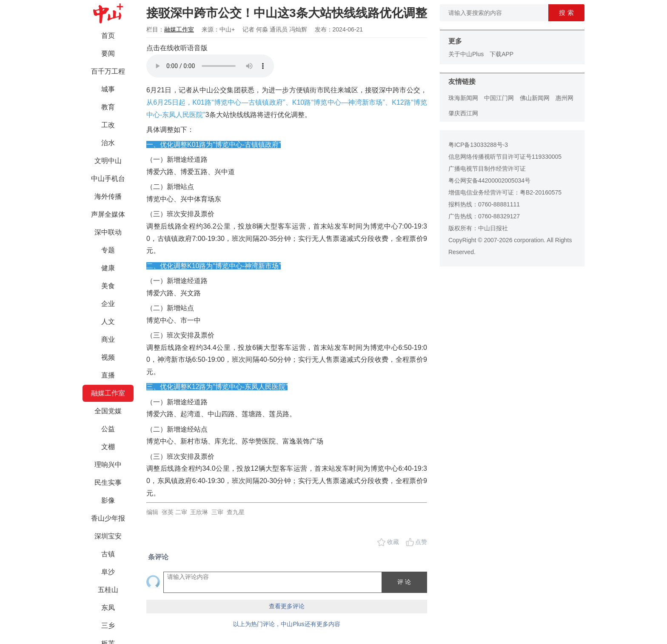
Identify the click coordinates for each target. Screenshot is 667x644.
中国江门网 (499, 98)
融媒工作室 (108, 393)
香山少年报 (108, 518)
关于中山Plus (466, 54)
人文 (108, 322)
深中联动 (108, 232)
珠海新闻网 (463, 98)
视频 (108, 357)
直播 (108, 375)
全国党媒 (108, 411)
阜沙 (108, 572)
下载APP (502, 54)
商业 (108, 339)
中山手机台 (108, 179)
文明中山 (108, 161)
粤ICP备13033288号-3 (478, 145)
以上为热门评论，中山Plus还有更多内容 (286, 624)
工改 (108, 125)
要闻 (108, 53)
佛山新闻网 (535, 98)
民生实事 (108, 482)
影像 (108, 500)
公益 (108, 429)
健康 (108, 268)
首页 (108, 36)
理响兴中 (108, 465)
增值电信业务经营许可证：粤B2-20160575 (505, 192)
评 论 (404, 582)
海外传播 (108, 196)
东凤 (108, 608)
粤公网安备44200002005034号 (489, 180)
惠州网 (564, 98)
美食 (108, 286)
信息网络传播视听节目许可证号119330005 (505, 157)
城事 (108, 89)
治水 (108, 143)
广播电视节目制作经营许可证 (487, 169)
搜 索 (566, 13)
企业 (108, 304)
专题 (108, 250)
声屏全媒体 (108, 214)
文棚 (108, 447)
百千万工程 (108, 71)
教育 (108, 107)
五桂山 (108, 590)
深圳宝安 (108, 536)
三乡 (108, 625)
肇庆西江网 (463, 113)
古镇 (108, 554)
